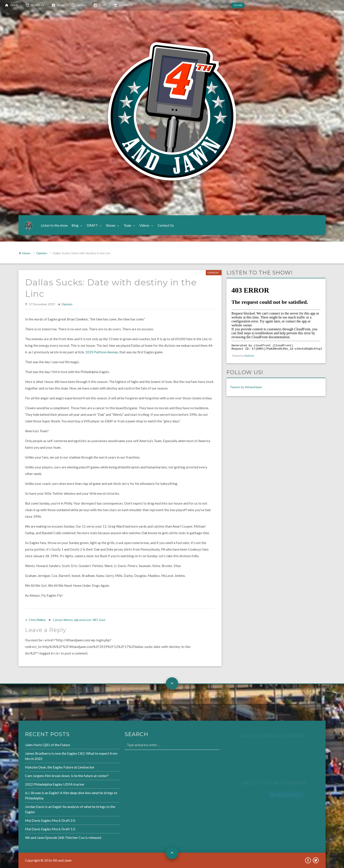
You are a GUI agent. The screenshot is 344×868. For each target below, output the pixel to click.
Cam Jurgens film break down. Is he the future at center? (52, 776)
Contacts (126, 5)
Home (14, 5)
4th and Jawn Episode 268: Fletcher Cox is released (48, 835)
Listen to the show (54, 225)
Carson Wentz (63, 620)
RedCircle (249, 356)
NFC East (99, 620)
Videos (82, 5)
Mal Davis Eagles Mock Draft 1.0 (36, 827)
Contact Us (166, 225)
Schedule (38, 5)
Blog (103, 5)
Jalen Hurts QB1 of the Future (34, 747)
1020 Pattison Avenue (102, 352)
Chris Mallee (37, 620)
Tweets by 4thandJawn (246, 387)
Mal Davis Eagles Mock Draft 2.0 (36, 819)
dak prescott (83, 620)
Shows (111, 225)
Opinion (42, 253)
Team (61, 5)
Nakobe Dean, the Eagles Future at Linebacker (45, 768)
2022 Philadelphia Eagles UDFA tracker (41, 784)
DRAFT (92, 225)
